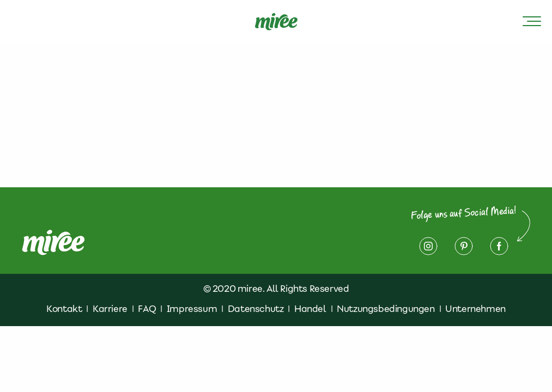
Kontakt (64, 309)
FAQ (147, 309)
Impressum (192, 309)
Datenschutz (256, 309)
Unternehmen (475, 309)
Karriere (110, 309)
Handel (310, 309)
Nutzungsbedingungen (386, 309)
